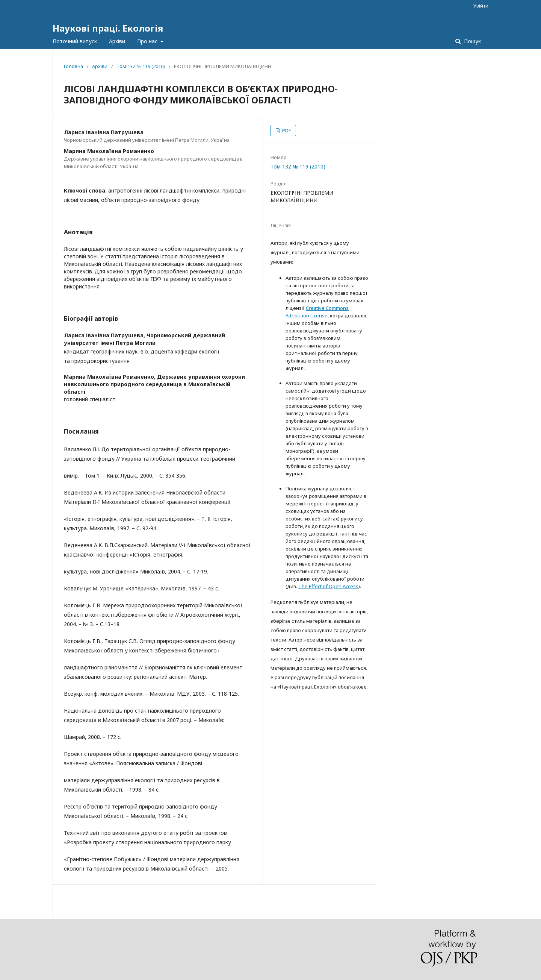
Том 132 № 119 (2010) (141, 66)
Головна (73, 66)
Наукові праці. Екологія (108, 28)
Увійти (481, 6)
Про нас (148, 41)
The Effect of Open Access (328, 586)
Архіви (117, 41)
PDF (286, 130)
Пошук (472, 41)
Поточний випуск (75, 41)
